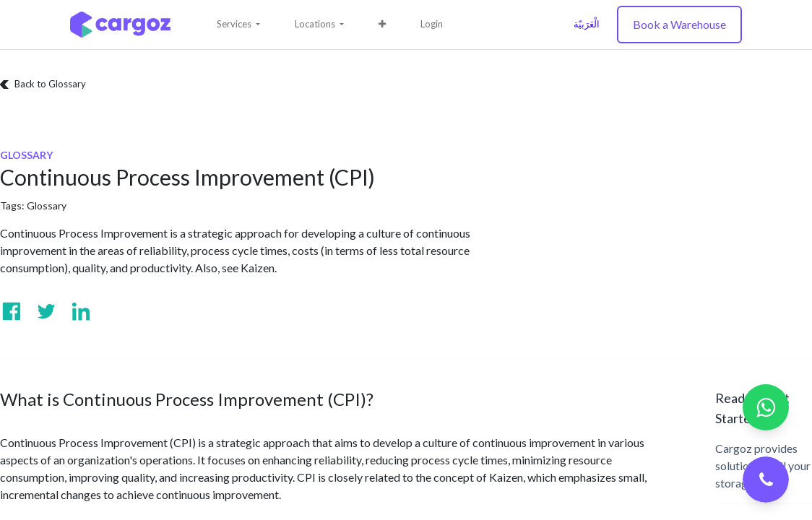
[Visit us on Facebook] (12, 311)
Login (432, 24)
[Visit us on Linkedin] (81, 311)
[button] (382, 25)
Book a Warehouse (679, 24)
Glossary (47, 205)
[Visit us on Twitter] (46, 311)
